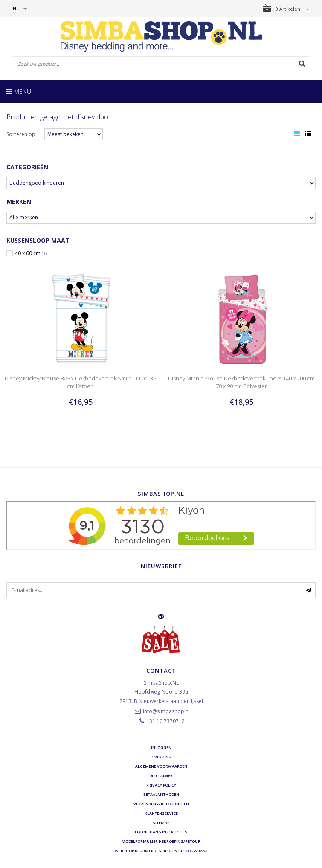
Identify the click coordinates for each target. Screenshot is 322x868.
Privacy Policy (161, 785)
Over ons (161, 757)
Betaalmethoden (161, 794)
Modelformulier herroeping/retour (161, 841)
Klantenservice (161, 813)
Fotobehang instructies (161, 832)
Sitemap (161, 823)
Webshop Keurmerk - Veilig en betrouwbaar (161, 851)
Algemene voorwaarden (161, 766)
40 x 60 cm (31, 253)
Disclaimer (161, 776)
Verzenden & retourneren (161, 804)
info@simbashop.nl (166, 711)
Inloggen (161, 748)
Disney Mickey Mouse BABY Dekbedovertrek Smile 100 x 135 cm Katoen (80, 382)
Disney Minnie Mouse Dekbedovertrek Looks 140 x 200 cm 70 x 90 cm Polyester (241, 382)
